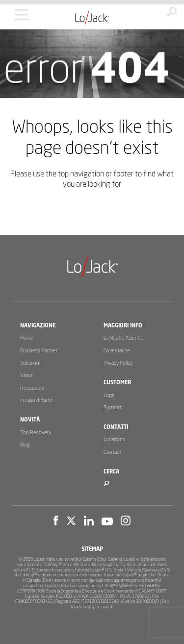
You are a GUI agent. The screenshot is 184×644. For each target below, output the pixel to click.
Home (27, 338)
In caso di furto (36, 400)
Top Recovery (36, 433)
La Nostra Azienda (123, 338)
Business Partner (39, 351)
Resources (32, 388)
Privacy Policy (118, 363)
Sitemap (92, 549)
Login (110, 395)
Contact (112, 452)
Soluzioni (30, 363)
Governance (117, 351)
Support (113, 408)
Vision (27, 375)
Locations (114, 439)
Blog (25, 445)
